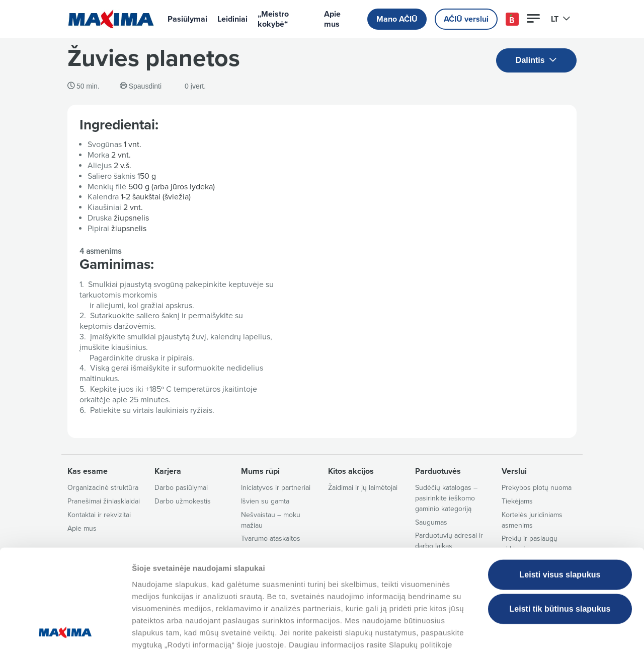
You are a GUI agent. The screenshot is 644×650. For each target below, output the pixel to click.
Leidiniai (232, 19)
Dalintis (536, 61)
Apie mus (332, 19)
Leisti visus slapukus (560, 507)
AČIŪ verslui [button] (466, 19)
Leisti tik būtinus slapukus (560, 541)
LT (561, 19)
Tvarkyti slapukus (515, 630)
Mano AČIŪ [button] (397, 19)
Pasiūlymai (187, 19)
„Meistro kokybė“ (273, 19)
